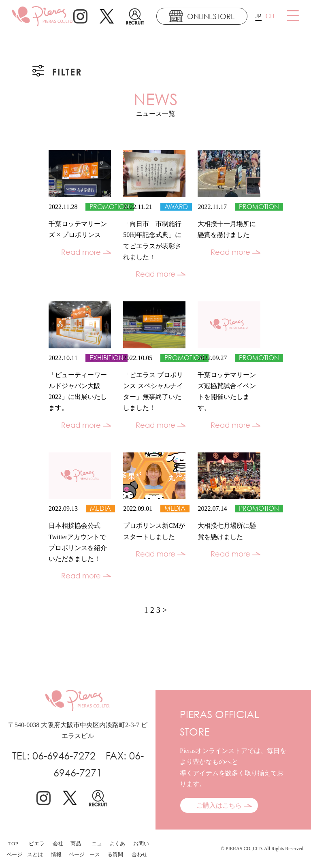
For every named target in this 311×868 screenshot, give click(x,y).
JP (259, 16)
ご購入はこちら (219, 805)
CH (270, 16)
